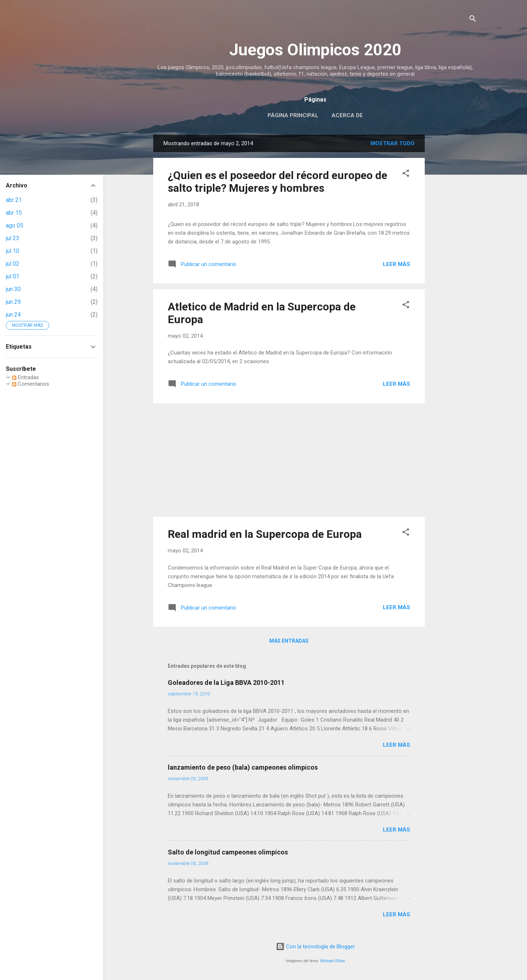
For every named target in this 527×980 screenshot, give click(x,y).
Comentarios (31, 384)
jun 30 (13, 289)
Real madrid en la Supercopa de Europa (265, 534)
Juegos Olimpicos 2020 (315, 50)
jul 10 (13, 251)
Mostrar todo (393, 143)
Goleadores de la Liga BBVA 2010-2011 (226, 683)
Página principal (293, 115)
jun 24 (13, 315)
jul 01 (13, 276)
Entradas (25, 377)
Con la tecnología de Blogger (315, 947)
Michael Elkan (333, 961)
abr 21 (14, 200)
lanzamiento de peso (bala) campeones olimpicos (243, 767)
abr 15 (14, 213)
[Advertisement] (454, 244)
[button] (406, 174)
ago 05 (15, 225)
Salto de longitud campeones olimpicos (228, 852)
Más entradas (289, 641)
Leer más (397, 264)
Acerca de (347, 115)
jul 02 (13, 264)
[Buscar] (473, 20)
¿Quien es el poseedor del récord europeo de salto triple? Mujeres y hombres (278, 182)
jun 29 (13, 302)
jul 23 (13, 238)
